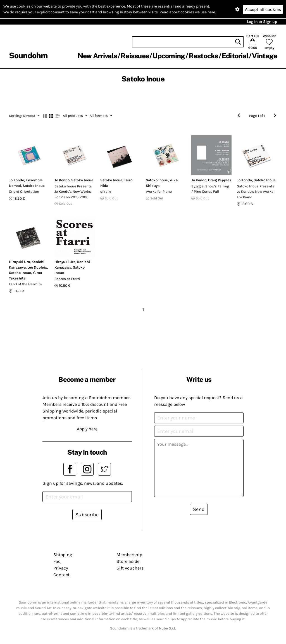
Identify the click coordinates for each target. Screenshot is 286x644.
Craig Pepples (220, 180)
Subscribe (87, 515)
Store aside (128, 561)
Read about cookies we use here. (188, 12)
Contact (61, 575)
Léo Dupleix (37, 267)
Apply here (87, 429)
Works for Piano (159, 191)
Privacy (61, 568)
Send (199, 509)
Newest (24, 116)
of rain (106, 191)
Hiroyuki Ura (19, 262)
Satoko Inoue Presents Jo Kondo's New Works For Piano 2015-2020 (73, 192)
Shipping (63, 555)
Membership (129, 555)
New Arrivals (97, 56)
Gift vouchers (130, 568)
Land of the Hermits (25, 284)
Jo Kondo (16, 180)
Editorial (235, 56)
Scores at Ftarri (67, 279)
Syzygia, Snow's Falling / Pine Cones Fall (210, 189)
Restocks (203, 56)
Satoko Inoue (34, 186)
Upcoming (169, 56)
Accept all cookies (263, 9)
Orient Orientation (24, 191)
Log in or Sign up (262, 22)
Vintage (264, 56)
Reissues (135, 56)
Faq (57, 561)
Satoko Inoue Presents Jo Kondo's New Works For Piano (256, 192)
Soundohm (28, 55)
